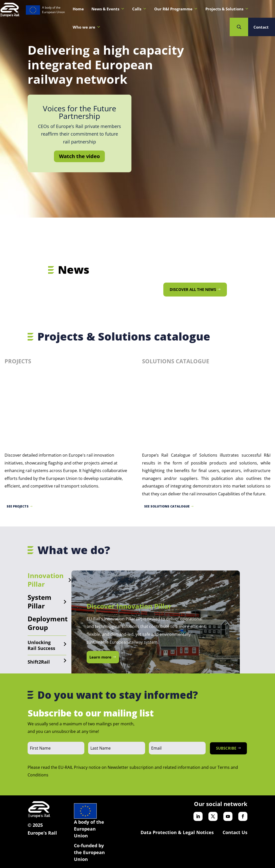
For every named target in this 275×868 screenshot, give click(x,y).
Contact (261, 27)
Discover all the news (193, 289)
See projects (18, 506)
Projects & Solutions (227, 9)
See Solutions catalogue (167, 506)
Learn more (100, 657)
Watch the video (79, 156)
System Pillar (40, 602)
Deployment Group (48, 623)
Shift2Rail (39, 662)
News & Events (108, 9)
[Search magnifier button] (239, 27)
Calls (139, 9)
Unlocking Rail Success (41, 645)
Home (78, 9)
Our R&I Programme (176, 9)
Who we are (87, 27)
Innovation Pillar (46, 580)
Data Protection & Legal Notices (177, 832)
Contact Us (235, 832)
